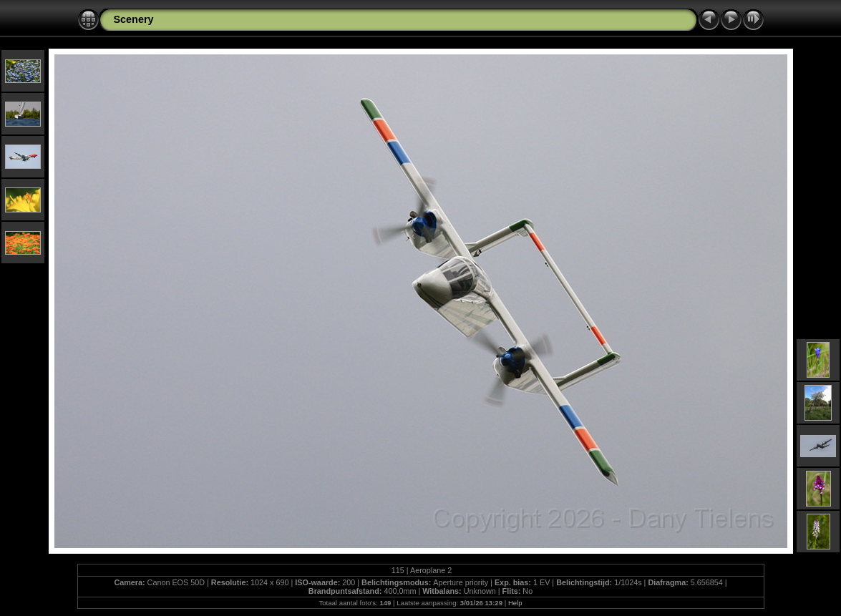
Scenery (134, 19)
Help (515, 603)
